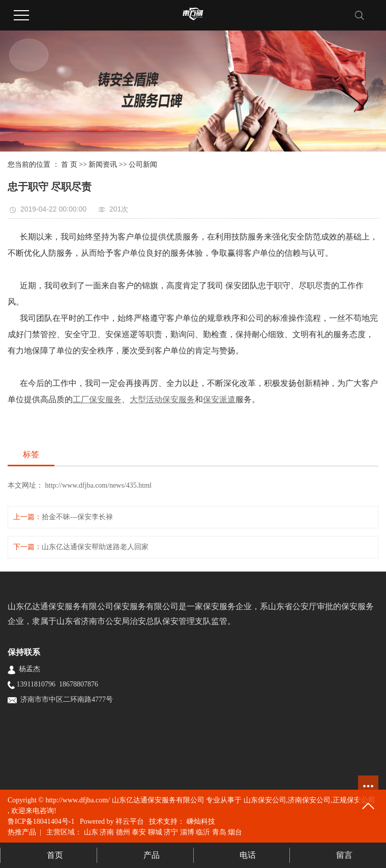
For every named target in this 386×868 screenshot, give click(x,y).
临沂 (203, 832)
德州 (123, 832)
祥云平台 (130, 821)
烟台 (235, 832)
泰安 (139, 832)
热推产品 (22, 832)
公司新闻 (143, 164)
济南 (107, 832)
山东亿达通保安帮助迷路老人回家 (95, 547)
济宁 (171, 832)
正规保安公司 (354, 800)
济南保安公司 (309, 800)
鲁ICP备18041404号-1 (41, 821)
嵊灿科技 (200, 821)
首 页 (69, 164)
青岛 (219, 832)
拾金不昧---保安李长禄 (77, 517)
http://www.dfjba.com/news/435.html (97, 485)
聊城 (155, 832)
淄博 (187, 832)
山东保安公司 (265, 800)
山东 (91, 832)
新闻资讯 (103, 164)
